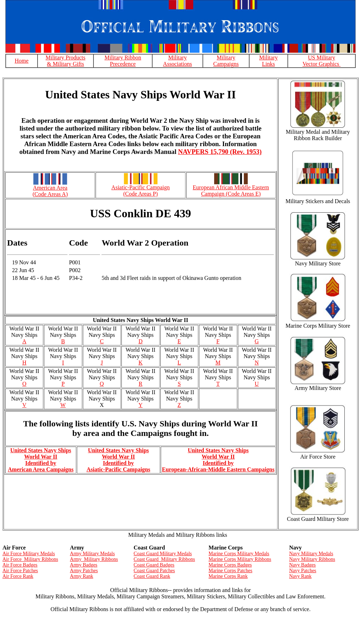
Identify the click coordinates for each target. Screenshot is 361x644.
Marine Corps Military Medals (239, 554)
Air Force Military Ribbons (30, 559)
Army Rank (82, 576)
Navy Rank (300, 576)
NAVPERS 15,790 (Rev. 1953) (220, 152)
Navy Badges (302, 565)
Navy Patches (303, 571)
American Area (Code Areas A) (50, 191)
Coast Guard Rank (152, 576)
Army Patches (84, 571)
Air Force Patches (20, 571)
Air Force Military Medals (29, 554)
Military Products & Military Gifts (65, 61)
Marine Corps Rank (228, 576)
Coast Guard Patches (154, 571)
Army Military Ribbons (94, 559)
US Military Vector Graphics (322, 61)
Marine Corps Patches (230, 571)
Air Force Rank (18, 576)
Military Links (268, 61)
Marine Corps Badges (230, 565)
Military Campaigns (226, 61)
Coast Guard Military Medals (163, 554)
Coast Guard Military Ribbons (164, 559)
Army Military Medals (93, 554)
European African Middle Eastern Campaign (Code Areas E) (231, 191)
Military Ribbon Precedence (123, 61)
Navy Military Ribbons (312, 559)
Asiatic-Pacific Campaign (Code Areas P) (141, 191)
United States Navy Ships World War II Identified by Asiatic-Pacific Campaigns (119, 460)
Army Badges (84, 565)
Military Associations (178, 61)
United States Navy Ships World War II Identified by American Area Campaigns (41, 460)
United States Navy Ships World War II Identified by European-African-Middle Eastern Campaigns (218, 460)
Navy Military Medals (311, 554)
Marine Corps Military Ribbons (240, 559)
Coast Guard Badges (154, 565)
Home (21, 61)
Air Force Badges (20, 565)
